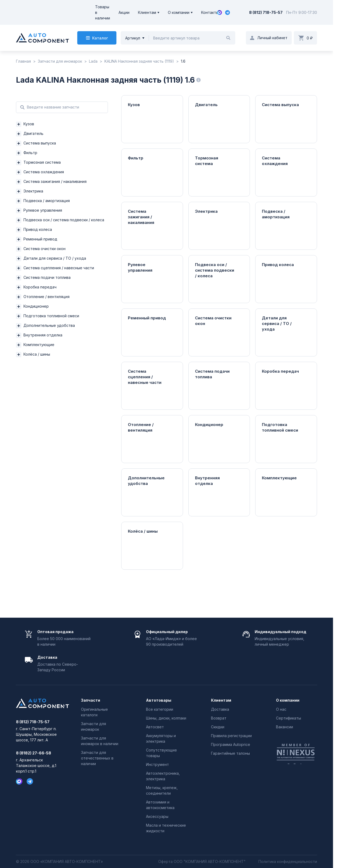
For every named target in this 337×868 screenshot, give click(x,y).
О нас (281, 709)
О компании (179, 12)
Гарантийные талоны (230, 753)
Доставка (220, 709)
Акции (124, 12)
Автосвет (155, 727)
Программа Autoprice (231, 744)
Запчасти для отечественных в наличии (97, 758)
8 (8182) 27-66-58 (34, 753)
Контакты (210, 12)
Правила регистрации (231, 736)
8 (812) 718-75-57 (266, 12)
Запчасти (91, 700)
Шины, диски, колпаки (166, 718)
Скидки (218, 727)
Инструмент (157, 764)
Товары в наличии (103, 12)
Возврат (219, 718)
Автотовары (159, 700)
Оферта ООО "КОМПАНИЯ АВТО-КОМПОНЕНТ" (202, 862)
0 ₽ (310, 38)
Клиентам (147, 12)
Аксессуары (157, 816)
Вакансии (285, 727)
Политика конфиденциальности (288, 862)
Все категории (160, 709)
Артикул (133, 38)
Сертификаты (289, 718)
